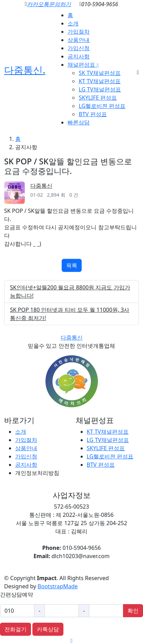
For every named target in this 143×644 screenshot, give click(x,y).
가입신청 (79, 48)
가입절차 (79, 32)
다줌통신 (41, 189)
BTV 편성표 (93, 114)
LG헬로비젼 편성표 (102, 106)
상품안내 (79, 40)
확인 (133, 611)
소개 (73, 23)
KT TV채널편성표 (99, 81)
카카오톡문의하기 (49, 4)
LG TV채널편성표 (100, 89)
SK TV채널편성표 (99, 73)
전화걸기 (16, 629)
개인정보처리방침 (37, 473)
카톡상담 (48, 629)
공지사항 (79, 56)
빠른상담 (79, 122)
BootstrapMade (58, 586)
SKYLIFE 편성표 (98, 98)
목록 (72, 269)
